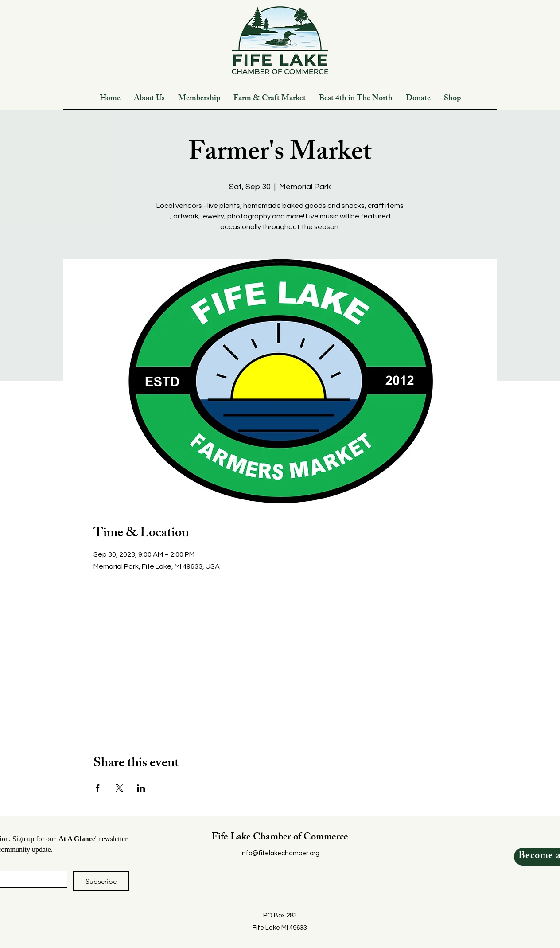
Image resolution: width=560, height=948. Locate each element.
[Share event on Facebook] (98, 788)
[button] (149, 99)
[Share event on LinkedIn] (141, 788)
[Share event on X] (119, 788)
